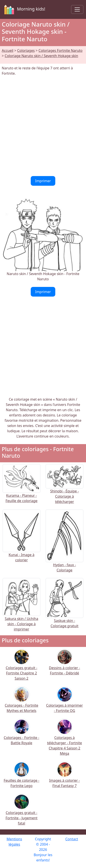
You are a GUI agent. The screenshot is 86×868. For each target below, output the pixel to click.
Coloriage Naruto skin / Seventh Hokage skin (41, 56)
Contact (72, 839)
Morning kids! (24, 9)
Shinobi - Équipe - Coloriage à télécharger (64, 489)
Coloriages (26, 50)
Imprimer (43, 181)
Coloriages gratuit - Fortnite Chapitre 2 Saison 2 (21, 667)
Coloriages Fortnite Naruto (61, 50)
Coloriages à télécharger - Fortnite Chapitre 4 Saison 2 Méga (64, 740)
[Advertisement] (43, 126)
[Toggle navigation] (77, 9)
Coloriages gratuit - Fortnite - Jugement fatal (21, 812)
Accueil (8, 50)
